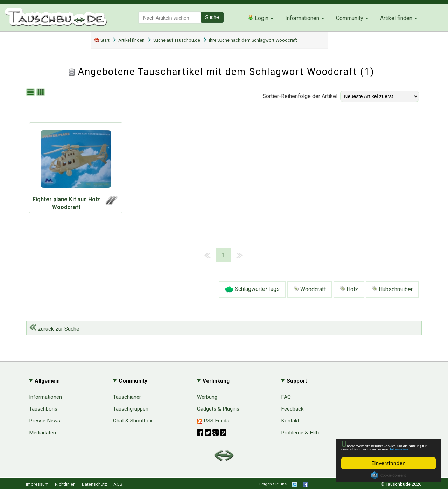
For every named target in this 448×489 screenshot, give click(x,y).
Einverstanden (388, 463)
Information (385, 449)
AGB (118, 484)
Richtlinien (65, 484)
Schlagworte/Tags (252, 289)
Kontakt (290, 421)
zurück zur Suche (54, 329)
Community (350, 18)
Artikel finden (396, 18)
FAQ (286, 397)
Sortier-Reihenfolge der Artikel (300, 96)
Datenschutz (94, 484)
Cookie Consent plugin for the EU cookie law (388, 475)
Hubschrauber (392, 289)
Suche (212, 17)
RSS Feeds (213, 421)
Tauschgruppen (131, 409)
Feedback (292, 409)
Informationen (302, 18)
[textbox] (170, 18)
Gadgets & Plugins (218, 409)
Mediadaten (43, 433)
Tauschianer (127, 397)
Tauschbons (43, 409)
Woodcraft (310, 289)
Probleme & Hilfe (301, 433)
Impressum (37, 484)
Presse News (45, 421)
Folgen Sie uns (273, 484)
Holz (349, 289)
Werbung (207, 397)
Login (258, 18)
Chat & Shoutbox (133, 421)
